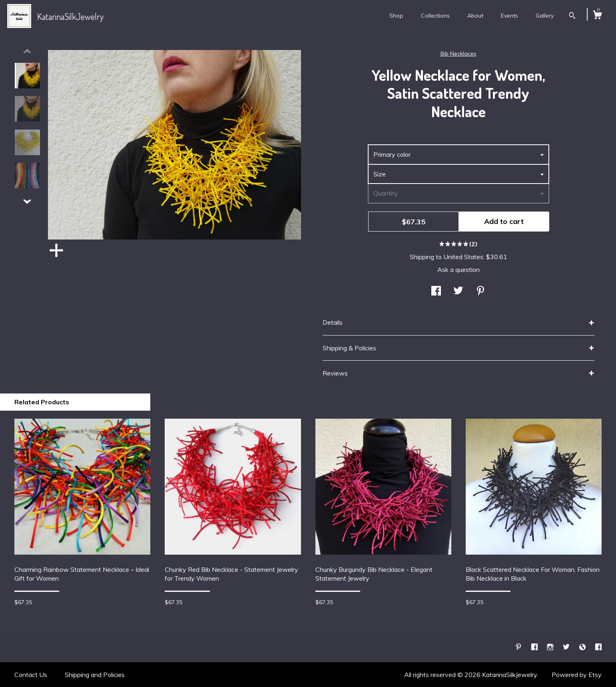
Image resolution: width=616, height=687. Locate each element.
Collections (435, 16)
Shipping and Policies (95, 675)
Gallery (545, 16)
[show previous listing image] (27, 52)
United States (463, 257)
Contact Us (31, 675)
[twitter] (567, 647)
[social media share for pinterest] (480, 292)
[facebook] (535, 647)
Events (509, 16)
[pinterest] (519, 647)
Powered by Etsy (577, 675)
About (475, 16)
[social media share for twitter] (458, 292)
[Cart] (597, 16)
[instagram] (551, 647)
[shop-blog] (583, 647)
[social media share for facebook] (436, 292)
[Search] (572, 16)
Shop (396, 16)
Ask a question (459, 270)
